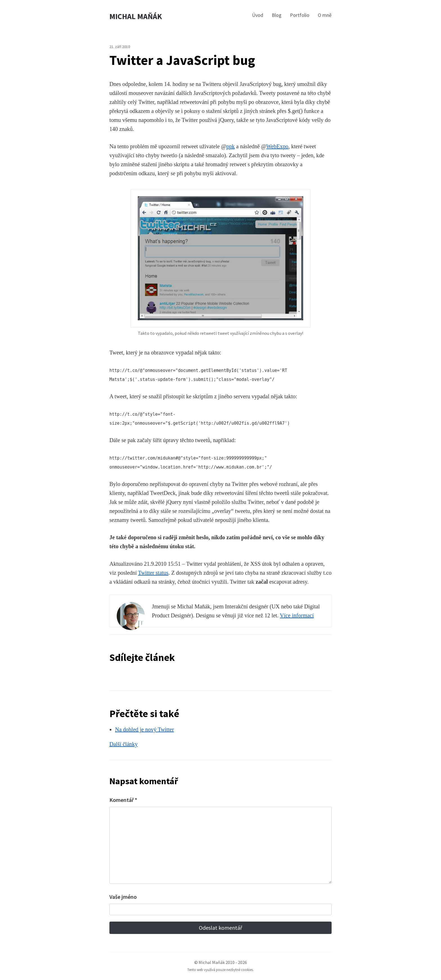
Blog (277, 15)
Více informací (297, 615)
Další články (124, 744)
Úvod (258, 15)
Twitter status (153, 573)
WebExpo (277, 146)
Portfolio (300, 15)
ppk (231, 146)
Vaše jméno (123, 897)
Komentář (123, 800)
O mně (325, 15)
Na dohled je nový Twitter (144, 729)
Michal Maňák (136, 16)
